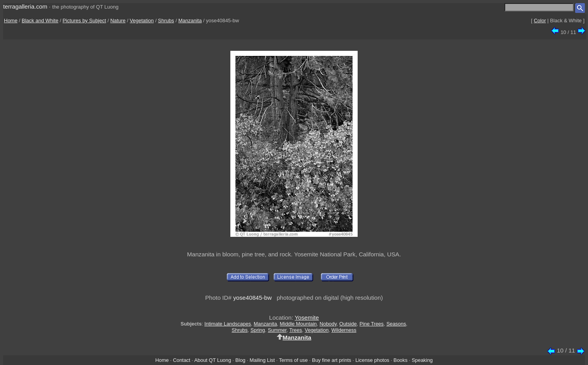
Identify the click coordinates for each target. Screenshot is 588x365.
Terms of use (293, 360)
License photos (372, 360)
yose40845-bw (252, 298)
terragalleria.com (25, 6)
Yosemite (307, 318)
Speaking (422, 360)
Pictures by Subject (84, 21)
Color (540, 21)
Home (11, 21)
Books (401, 360)
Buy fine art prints (331, 360)
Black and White (40, 21)
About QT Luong (212, 360)
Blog (241, 360)
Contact (182, 360)
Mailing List (262, 360)
